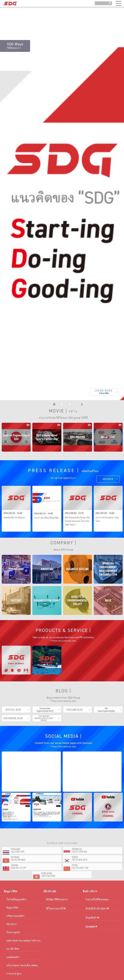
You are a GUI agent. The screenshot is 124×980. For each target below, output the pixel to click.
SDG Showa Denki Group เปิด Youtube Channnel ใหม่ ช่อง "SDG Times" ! (77, 491)
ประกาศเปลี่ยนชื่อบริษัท (46, 488)
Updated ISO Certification (14, 488)
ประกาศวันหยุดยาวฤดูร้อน (107, 489)
